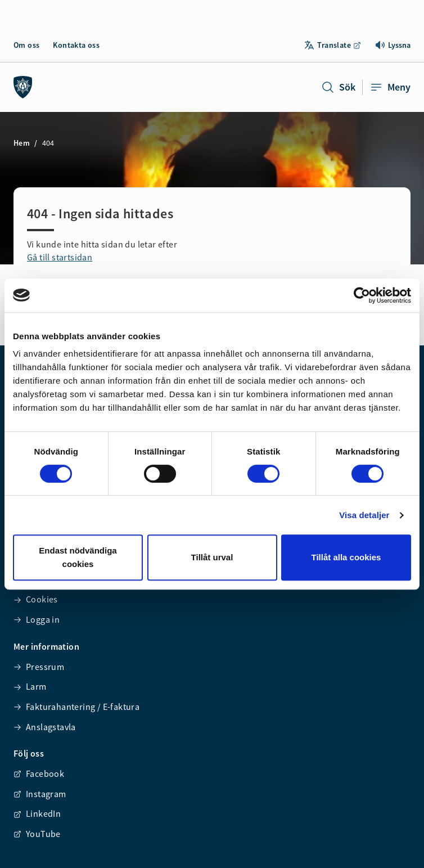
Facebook (39, 773)
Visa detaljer (364, 515)
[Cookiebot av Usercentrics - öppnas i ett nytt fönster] (362, 295)
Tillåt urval (212, 557)
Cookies (36, 599)
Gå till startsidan (60, 257)
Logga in (37, 619)
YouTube (37, 834)
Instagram (40, 794)
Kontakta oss (76, 45)
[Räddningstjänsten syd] (23, 87)
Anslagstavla (45, 727)
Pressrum (39, 667)
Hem (22, 143)
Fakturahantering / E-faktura (76, 707)
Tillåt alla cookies (346, 557)
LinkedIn (37, 813)
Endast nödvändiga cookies (78, 557)
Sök (338, 87)
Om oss (26, 45)
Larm (30, 686)
